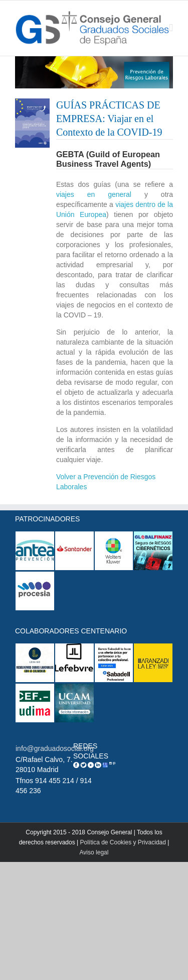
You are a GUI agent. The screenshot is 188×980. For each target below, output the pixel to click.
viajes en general (94, 194)
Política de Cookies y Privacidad (123, 842)
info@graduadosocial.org (55, 748)
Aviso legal (94, 852)
